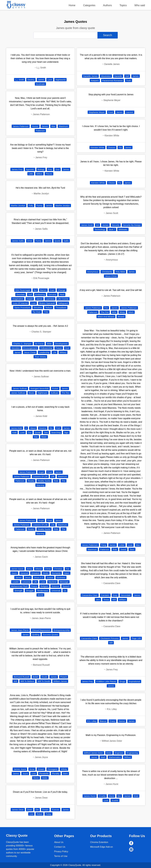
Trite (46, 312)
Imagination (18, 299)
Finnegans (53, 769)
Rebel (39, 814)
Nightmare (42, 393)
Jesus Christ (30, 352)
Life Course (63, 299)
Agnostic (30, 169)
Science (55, 586)
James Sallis (18, 241)
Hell (127, 76)
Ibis (119, 796)
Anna (32, 769)
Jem (98, 600)
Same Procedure (22, 308)
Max (53, 126)
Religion (44, 586)
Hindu (46, 573)
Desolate (21, 294)
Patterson (40, 131)
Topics (123, 5)
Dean (30, 810)
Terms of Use (61, 856)
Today (48, 814)
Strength (18, 591)
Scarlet (115, 800)
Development (61, 344)
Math (103, 757)
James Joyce (20, 769)
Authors (107, 5)
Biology (41, 169)
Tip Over (37, 312)
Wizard (121, 317)
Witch (131, 312)
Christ (48, 569)
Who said (140, 5)
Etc (51, 428)
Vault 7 (112, 229)
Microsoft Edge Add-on (102, 847)
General (24, 573)
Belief (36, 677)
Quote (57, 241)
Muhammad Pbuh (19, 586)
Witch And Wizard (106, 317)
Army (29, 569)
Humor (35, 126)
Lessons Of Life (40, 476)
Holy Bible (120, 272)
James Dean (18, 810)
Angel (41, 472)
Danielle (118, 76)
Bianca (103, 721)
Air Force (39, 344)
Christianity (107, 272)
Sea (46, 432)
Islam (67, 573)
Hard (62, 294)
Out (30, 432)
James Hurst (90, 796)
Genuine (52, 294)
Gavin (14, 573)
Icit (97, 225)
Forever (56, 810)
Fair (68, 569)
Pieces (49, 174)
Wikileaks (123, 229)
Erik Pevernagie (23, 290)
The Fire (105, 312)
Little (31, 174)
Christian (58, 569)
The (63, 481)
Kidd (14, 432)
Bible (49, 344)
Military (63, 352)
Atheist (38, 569)
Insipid (30, 299)
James (41, 80)
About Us (59, 842)
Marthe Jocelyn (18, 206)
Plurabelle (44, 773)
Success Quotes (50, 635)
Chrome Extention (99, 842)
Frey (50, 169)
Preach (64, 677)
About (33, 428)
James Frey (17, 169)
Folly (31, 206)
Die (37, 810)
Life (55, 352)
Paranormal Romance (113, 80)
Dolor (109, 753)
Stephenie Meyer (97, 112)
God (57, 169)
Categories (89, 5)
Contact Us (60, 847)
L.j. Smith (20, 80)
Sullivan (55, 393)
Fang (104, 545)
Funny (39, 206)
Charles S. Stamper (22, 344)
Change (62, 290)
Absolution (106, 76)
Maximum (63, 126)
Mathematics (115, 757)
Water (44, 437)
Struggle (30, 591)
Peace (34, 586)
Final (50, 472)
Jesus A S (39, 577)
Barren (43, 290)
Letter (122, 545)
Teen (132, 549)
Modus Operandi (47, 303)
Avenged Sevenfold (39, 388)
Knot (136, 796)
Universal (56, 591)
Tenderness (43, 591)
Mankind (52, 582)
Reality (31, 481)
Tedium (49, 308)
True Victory (40, 357)
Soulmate (40, 84)
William (122, 600)
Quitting (36, 635)
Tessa (106, 600)
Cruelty (102, 796)
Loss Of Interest (20, 303)
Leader (16, 582)
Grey (115, 595)
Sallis (66, 241)
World (40, 595)
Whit (114, 312)
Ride (56, 481)
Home (72, 5)
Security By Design (132, 225)
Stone (36, 778)
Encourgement (30, 348)
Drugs (122, 681)
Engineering (132, 753)
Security (116, 225)
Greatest (35, 573)
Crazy (112, 721)
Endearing (40, 294)
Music (31, 393)
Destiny (31, 80)
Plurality (56, 773)
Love (50, 80)
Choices (112, 147)
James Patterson (21, 126)
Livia (34, 773)
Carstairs (105, 595)
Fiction (55, 388)
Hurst (112, 796)
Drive (30, 241)
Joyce (25, 773)
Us (65, 591)
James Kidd (16, 428)
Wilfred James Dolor (93, 753)
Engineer (119, 753)
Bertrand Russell (22, 677)
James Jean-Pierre (20, 630)
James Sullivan (20, 388)
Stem (65, 773)
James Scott (87, 225)
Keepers (95, 80)
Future (59, 348)
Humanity (56, 573)
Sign (66, 432)
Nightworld (60, 80)
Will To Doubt (44, 681)
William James (60, 681)
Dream (41, 769)
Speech (66, 586)
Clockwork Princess (109, 638)
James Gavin (17, 569)
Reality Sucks (44, 481)
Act (35, 290)
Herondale (126, 595)
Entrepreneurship (62, 630)
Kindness (61, 577)
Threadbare (61, 308)
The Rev (66, 393)
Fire (106, 308)
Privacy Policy (61, 851)
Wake (45, 778)
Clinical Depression (41, 630)
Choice (111, 183)
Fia (120, 147)
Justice (50, 577)
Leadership (44, 352)
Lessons (26, 582)
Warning (40, 485)
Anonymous (93, 272)
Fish (58, 428)
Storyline (38, 308)
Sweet (123, 549)
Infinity (64, 769)
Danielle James (90, 76)
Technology (100, 229)
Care (52, 290)
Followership (46, 348)
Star (36, 437)
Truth (129, 80)
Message (64, 582)
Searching (56, 432)
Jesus (28, 577)
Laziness (50, 299)
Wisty (122, 312)
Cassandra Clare (90, 595)
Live (31, 814)
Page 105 (136, 638)
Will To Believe (27, 681)
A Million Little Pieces (106, 681)
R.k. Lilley (92, 721)
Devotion (16, 348)
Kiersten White (97, 147)
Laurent (130, 112)
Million (39, 174)
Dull (30, 294)
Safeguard (63, 303)
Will (15, 681)
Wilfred (127, 757)
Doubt (44, 677)
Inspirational (134, 681)
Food (111, 112)
